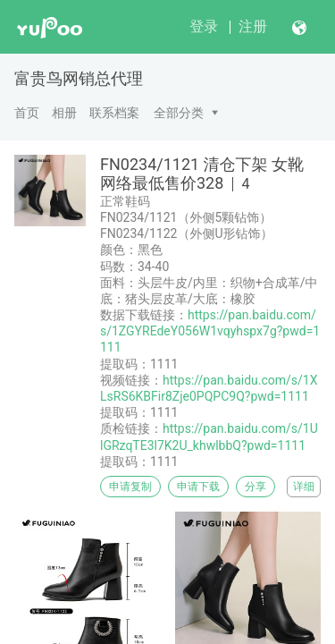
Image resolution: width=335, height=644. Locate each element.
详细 (304, 487)
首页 (27, 113)
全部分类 (179, 113)
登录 (204, 26)
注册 (253, 26)
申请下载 (198, 487)
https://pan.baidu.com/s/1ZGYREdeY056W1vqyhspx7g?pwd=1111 (210, 331)
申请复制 (130, 487)
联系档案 (114, 113)
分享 (255, 487)
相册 (64, 113)
